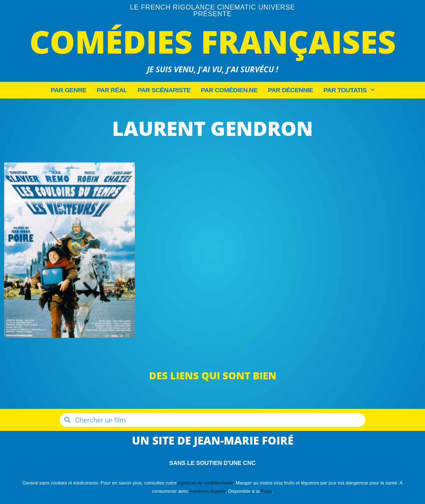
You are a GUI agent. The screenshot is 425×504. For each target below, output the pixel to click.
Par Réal (112, 90)
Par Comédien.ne (229, 90)
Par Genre (68, 90)
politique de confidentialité (206, 483)
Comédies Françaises (213, 41)
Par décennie (290, 90)
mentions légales (208, 491)
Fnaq (266, 491)
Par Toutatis (349, 90)
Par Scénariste (164, 90)
